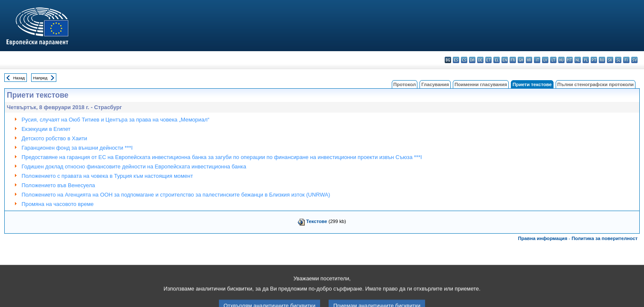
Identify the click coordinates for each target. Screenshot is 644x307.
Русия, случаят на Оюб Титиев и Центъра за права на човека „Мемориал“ (116, 120)
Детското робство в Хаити (55, 138)
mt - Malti (570, 60)
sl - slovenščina (618, 60)
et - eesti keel (488, 60)
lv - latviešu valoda (545, 60)
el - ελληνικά (497, 60)
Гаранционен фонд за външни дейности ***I (77, 148)
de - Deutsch (480, 60)
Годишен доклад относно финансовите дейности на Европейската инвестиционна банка (134, 167)
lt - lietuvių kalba (553, 60)
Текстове (316, 221)
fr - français (513, 60)
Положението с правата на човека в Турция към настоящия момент (107, 176)
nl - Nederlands (578, 60)
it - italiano (537, 60)
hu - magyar (561, 60)
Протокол (405, 84)
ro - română (602, 60)
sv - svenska (634, 60)
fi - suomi (626, 60)
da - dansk (472, 60)
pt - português (594, 60)
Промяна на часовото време (58, 204)
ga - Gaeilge (521, 60)
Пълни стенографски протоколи (596, 84)
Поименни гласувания (481, 84)
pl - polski (586, 60)
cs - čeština (464, 60)
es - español (456, 60)
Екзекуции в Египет (46, 129)
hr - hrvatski (529, 60)
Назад (19, 78)
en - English (505, 60)
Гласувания (435, 84)
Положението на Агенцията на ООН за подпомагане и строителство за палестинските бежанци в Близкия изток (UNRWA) (176, 195)
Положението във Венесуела (58, 185)
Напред (41, 78)
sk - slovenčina (610, 60)
